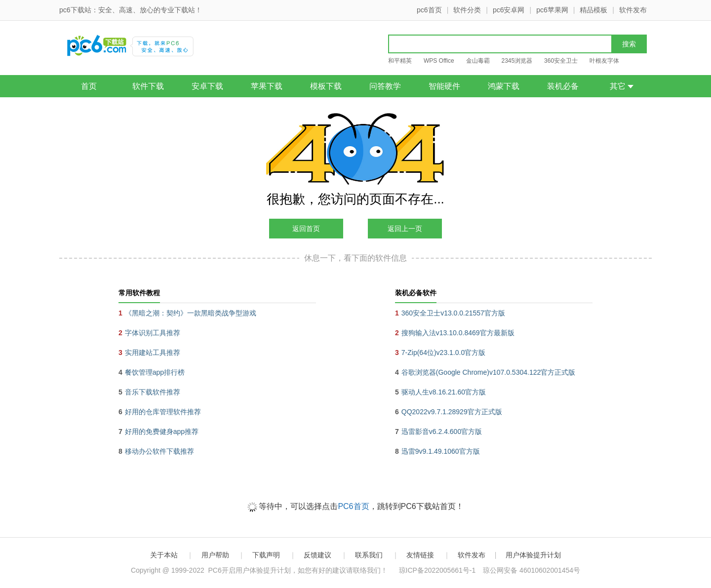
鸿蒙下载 (504, 86)
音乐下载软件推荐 (153, 392)
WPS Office (439, 61)
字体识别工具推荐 (153, 333)
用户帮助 (215, 555)
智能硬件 (444, 86)
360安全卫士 (561, 61)
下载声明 (266, 555)
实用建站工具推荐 (153, 353)
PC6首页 (353, 506)
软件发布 (633, 10)
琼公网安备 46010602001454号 (532, 570)
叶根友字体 (604, 61)
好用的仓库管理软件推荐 (163, 412)
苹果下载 (267, 86)
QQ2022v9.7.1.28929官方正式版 (452, 412)
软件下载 (148, 86)
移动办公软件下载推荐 (159, 451)
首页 (89, 86)
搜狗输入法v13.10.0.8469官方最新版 (458, 333)
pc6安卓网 (509, 10)
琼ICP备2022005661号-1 (437, 570)
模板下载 (326, 86)
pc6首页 (429, 10)
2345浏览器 (517, 61)
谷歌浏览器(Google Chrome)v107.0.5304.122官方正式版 (488, 372)
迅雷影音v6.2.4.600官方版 (442, 431)
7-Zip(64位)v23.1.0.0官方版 (443, 353)
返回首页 (306, 229)
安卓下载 (207, 86)
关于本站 (164, 555)
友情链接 (420, 555)
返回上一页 (405, 229)
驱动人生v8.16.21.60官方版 (444, 392)
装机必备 (563, 86)
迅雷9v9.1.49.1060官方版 (441, 451)
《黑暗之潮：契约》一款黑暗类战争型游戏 (191, 313)
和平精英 (400, 61)
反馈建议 (317, 555)
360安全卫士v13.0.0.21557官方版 (453, 313)
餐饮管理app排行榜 (155, 372)
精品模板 (593, 10)
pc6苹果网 (552, 10)
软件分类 (467, 10)
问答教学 (385, 86)
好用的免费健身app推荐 (162, 431)
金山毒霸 (478, 61)
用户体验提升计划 (533, 555)
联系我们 (369, 555)
